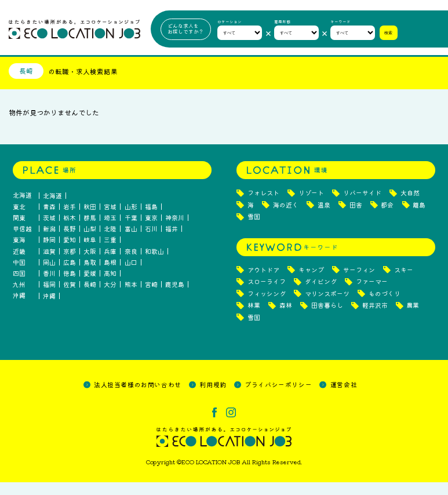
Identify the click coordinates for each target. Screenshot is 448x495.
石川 (151, 241)
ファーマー (372, 295)
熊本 (131, 298)
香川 (49, 286)
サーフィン (359, 283)
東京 (151, 230)
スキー (404, 283)
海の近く (286, 218)
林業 (254, 319)
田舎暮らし (327, 319)
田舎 (356, 218)
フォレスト (263, 206)
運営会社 (344, 397)
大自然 (410, 206)
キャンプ (311, 283)
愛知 (70, 253)
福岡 (49, 298)
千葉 (131, 230)
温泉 (324, 218)
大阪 (90, 264)
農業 (413, 319)
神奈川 (175, 230)
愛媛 (90, 286)
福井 (172, 241)
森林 (286, 319)
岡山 (49, 275)
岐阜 (90, 253)
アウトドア (263, 283)
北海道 (52, 208)
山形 (131, 219)
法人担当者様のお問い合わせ (138, 397)
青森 (49, 219)
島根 (110, 275)
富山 (131, 241)
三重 (110, 253)
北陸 (110, 241)
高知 (110, 286)
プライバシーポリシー (278, 397)
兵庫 (110, 264)
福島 (151, 219)
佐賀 (70, 298)
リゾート (311, 206)
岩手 (70, 219)
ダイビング (321, 295)
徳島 (70, 286)
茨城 (49, 230)
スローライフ (267, 295)
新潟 (49, 241)
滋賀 (49, 264)
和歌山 (154, 264)
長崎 (90, 298)
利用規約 (213, 397)
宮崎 (151, 298)
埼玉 (110, 230)
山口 (131, 275)
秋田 (90, 219)
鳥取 (90, 275)
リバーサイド (362, 206)
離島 (419, 218)
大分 (110, 298)
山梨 (90, 241)
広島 (70, 275)
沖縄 (49, 309)
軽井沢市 (375, 319)
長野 (70, 241)
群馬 (90, 230)
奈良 (131, 264)
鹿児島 (175, 298)
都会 (387, 218)
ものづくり (385, 306)
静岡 (49, 253)
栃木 (70, 230)
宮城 (110, 219)
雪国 (254, 230)
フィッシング (267, 306)
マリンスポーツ (327, 306)
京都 (70, 264)
